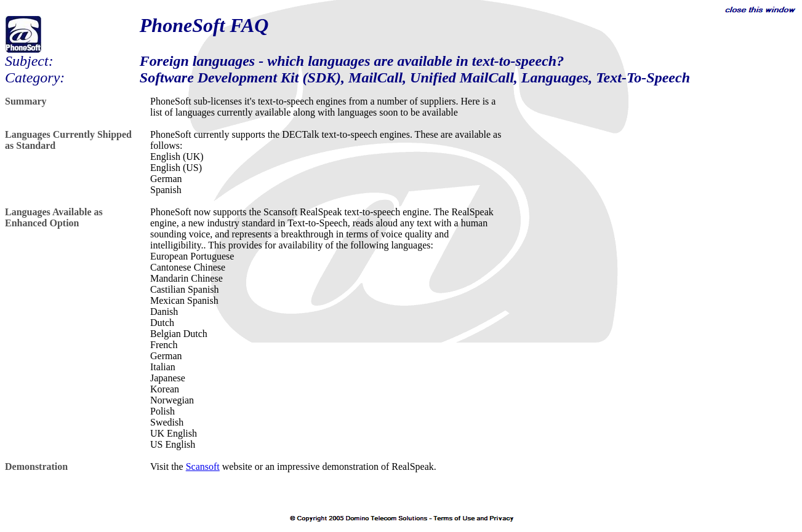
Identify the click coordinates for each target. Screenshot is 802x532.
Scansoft (203, 466)
